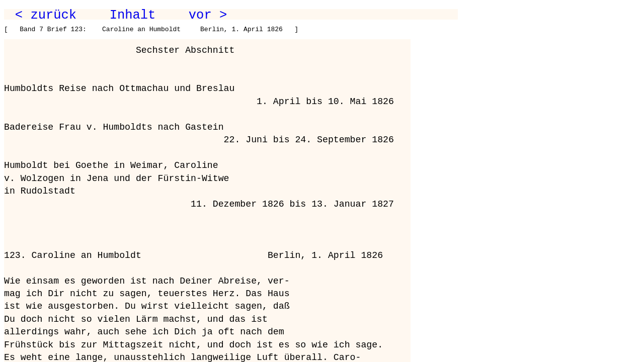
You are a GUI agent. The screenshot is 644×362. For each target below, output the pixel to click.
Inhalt (133, 15)
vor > (208, 15)
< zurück (46, 15)
